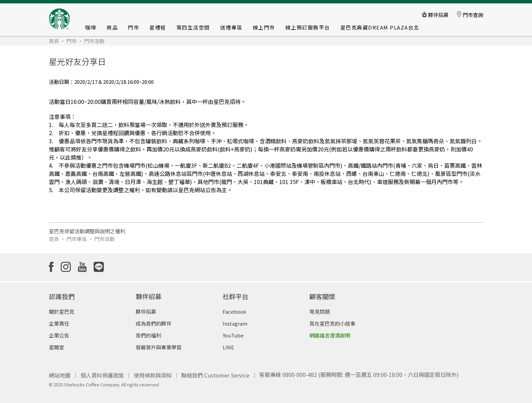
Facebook (234, 309)
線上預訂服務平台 (308, 27)
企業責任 (59, 321)
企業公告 (59, 333)
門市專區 (77, 239)
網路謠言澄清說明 (330, 333)
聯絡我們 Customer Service (215, 372)
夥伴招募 (146, 309)
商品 (112, 27)
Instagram (235, 321)
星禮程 (158, 27)
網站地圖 (60, 372)
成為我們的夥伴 (154, 321)
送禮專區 (231, 27)
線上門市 (264, 27)
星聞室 (56, 344)
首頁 (54, 41)
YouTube (233, 333)
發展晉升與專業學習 (159, 344)
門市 (134, 27)
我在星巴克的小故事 (332, 321)
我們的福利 (148, 333)
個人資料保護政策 (102, 372)
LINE (228, 344)
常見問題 (320, 309)
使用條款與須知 (153, 372)
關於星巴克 (62, 309)
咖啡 (91, 27)
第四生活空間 (193, 27)
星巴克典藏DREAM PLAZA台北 (380, 27)
